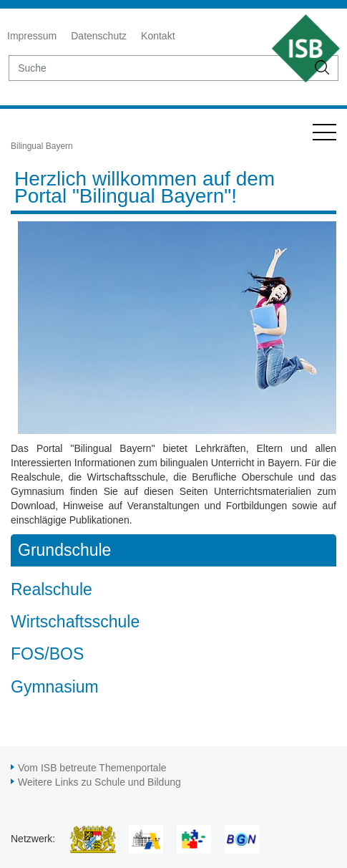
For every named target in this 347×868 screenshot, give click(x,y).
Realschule (52, 589)
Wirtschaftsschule (75, 622)
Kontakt (158, 36)
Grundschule (64, 550)
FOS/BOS (47, 654)
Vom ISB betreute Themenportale (92, 768)
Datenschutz (99, 36)
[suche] (158, 68)
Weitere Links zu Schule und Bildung (99, 782)
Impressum (32, 36)
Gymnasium (55, 687)
